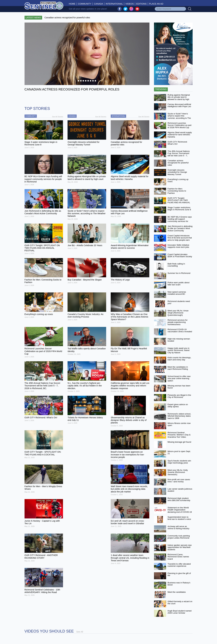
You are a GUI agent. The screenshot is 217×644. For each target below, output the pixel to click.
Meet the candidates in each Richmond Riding (178, 368)
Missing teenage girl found (179, 442)
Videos (129, 4)
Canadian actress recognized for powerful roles (178, 163)
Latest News (33, 18)
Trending (161, 89)
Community (85, 4)
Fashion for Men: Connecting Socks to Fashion (177, 191)
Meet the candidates (177, 592)
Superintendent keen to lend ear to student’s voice (179, 518)
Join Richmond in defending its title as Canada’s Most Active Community (180, 228)
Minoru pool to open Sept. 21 (179, 452)
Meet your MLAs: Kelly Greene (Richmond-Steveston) (178, 472)
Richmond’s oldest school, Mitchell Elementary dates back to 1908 (179, 416)
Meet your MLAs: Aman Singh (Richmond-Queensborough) (178, 313)
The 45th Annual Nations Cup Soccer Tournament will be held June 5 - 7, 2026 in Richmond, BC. (179, 155)
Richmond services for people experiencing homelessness (178, 322)
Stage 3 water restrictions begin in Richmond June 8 (179, 209)
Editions (141, 4)
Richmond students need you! (179, 302)
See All (80, 632)
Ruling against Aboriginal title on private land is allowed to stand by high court (179, 98)
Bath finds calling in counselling (176, 265)
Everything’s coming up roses (178, 180)
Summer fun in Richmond (179, 273)
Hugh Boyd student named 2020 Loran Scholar (180, 612)
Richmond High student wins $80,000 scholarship (179, 499)
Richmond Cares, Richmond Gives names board (178, 557)
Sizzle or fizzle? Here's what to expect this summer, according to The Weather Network (179, 117)
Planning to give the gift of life (179, 574)
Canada (98, 4)
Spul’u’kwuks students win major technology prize (179, 462)
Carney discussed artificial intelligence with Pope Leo (179, 105)
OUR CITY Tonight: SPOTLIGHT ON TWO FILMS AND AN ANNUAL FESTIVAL (179, 201)
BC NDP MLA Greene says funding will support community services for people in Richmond (180, 220)
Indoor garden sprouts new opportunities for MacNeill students (180, 547)
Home (73, 4)
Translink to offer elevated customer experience (179, 565)
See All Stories (58, 117)
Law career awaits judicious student (180, 490)
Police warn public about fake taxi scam (179, 284)
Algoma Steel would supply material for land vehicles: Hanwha (180, 135)
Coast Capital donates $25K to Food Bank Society (180, 256)
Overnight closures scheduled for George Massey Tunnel (177, 172)
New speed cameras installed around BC (177, 293)
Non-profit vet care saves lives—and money (179, 481)
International (114, 4)
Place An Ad (156, 4)
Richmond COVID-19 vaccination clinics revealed (180, 331)
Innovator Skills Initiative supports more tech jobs (178, 246)
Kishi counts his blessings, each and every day (179, 359)
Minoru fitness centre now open (179, 424)
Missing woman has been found (179, 387)
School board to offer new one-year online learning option (179, 379)
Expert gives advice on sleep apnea (178, 406)
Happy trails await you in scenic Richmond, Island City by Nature (179, 350)
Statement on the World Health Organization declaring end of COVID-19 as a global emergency (180, 511)
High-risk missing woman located (179, 340)
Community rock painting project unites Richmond (179, 537)
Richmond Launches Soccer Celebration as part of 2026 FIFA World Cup (180, 125)
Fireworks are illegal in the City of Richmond (179, 396)
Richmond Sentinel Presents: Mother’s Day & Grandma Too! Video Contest (179, 436)
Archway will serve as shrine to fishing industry (179, 528)
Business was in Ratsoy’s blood (179, 584)
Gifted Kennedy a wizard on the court (180, 603)
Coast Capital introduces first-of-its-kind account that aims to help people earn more (180, 239)
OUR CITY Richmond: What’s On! (178, 143)
